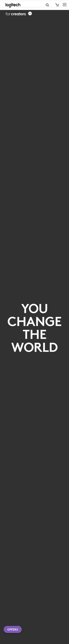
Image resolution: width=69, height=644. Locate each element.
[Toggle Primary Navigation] (65, 4)
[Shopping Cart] (57, 5)
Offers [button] (13, 629)
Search (33, 5)
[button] (19, 14)
